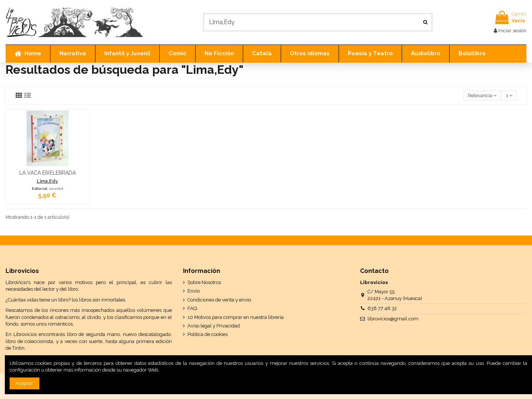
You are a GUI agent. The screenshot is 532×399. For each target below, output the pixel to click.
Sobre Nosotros (204, 282)
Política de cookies (208, 334)
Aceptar (24, 383)
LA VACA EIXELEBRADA (48, 173)
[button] (73, 54)
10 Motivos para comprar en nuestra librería (236, 317)
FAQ (192, 308)
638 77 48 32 (382, 308)
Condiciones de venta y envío (219, 300)
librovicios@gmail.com (393, 319)
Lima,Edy (47, 181)
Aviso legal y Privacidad (214, 326)
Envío (194, 291)
